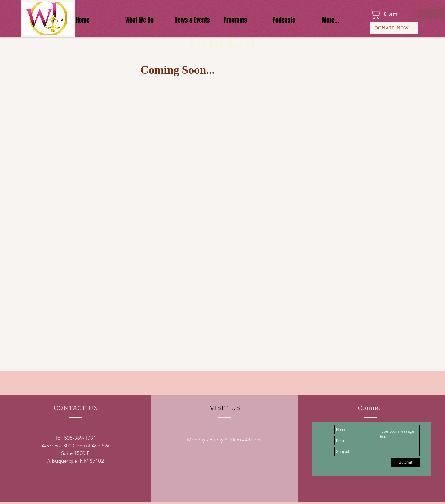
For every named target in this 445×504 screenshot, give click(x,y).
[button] (390, 14)
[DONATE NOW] (394, 28)
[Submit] (405, 462)
